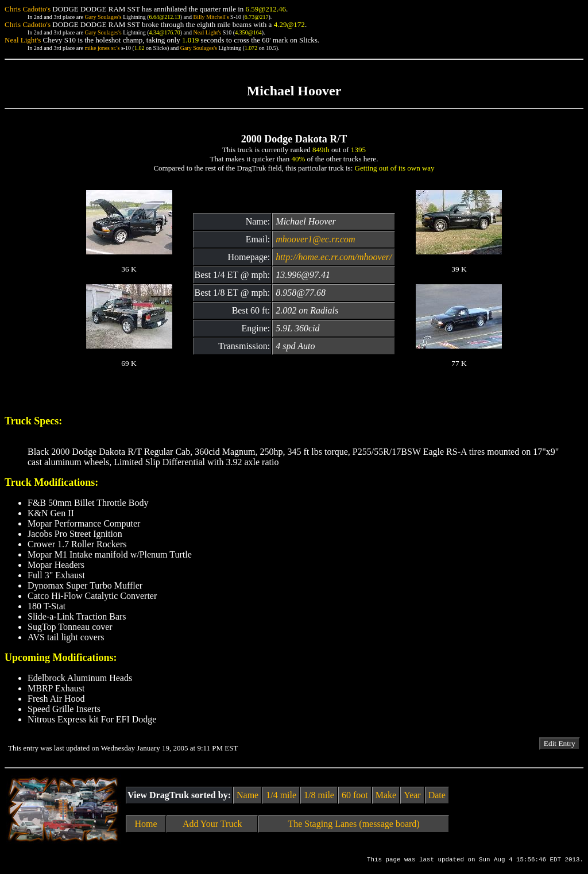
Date (437, 795)
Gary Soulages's (103, 17)
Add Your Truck (212, 824)
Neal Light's (207, 32)
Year (412, 795)
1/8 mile (319, 795)
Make (386, 795)
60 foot (355, 795)
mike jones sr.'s (102, 48)
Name (247, 795)
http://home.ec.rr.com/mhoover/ (334, 257)
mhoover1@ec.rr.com (315, 239)
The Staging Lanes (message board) (353, 824)
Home (146, 824)
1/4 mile (281, 795)
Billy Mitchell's (211, 17)
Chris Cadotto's (28, 9)
